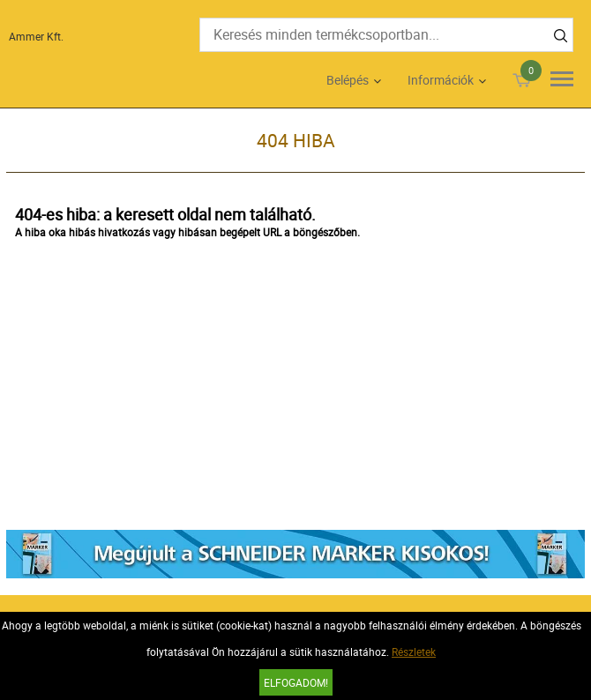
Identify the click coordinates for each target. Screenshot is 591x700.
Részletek (414, 652)
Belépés (348, 80)
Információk (441, 80)
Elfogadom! (296, 682)
